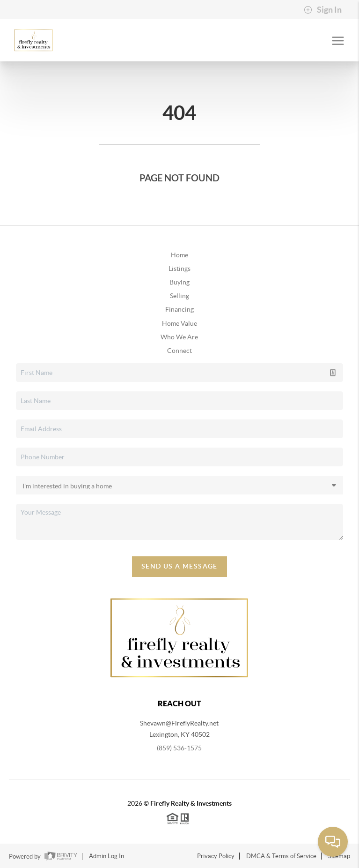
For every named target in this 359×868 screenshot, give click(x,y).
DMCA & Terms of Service (281, 856)
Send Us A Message (179, 566)
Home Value (179, 323)
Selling (179, 296)
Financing (179, 309)
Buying (179, 282)
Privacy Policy (216, 856)
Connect (179, 351)
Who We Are (179, 337)
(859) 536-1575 (179, 748)
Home (179, 255)
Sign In (323, 10)
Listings (179, 269)
